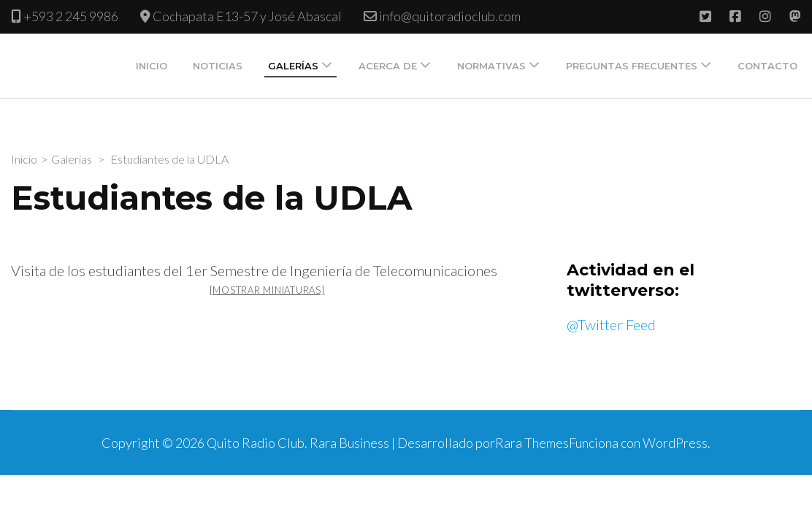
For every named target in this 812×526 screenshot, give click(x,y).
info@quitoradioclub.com (450, 16)
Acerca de (388, 66)
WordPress (675, 443)
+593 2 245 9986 (71, 16)
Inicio (152, 66)
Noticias (218, 66)
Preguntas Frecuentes (632, 66)
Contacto (767, 66)
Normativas (491, 66)
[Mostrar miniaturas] (267, 290)
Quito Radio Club (256, 443)
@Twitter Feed (611, 324)
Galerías (293, 66)
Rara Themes (532, 443)
